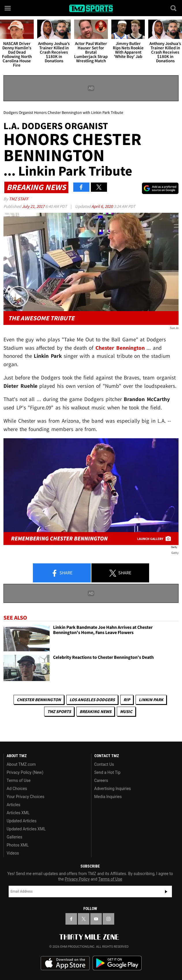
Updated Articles (21, 821)
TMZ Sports (59, 711)
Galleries (14, 837)
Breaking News (95, 711)
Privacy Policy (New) (25, 772)
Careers (101, 780)
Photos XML (18, 845)
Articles (14, 805)
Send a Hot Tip (107, 772)
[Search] (174, 8)
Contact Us (104, 764)
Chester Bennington (39, 700)
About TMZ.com (21, 764)
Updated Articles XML (26, 829)
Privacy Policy (77, 879)
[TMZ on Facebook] (71, 919)
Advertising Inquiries (113, 789)
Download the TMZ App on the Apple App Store (65, 963)
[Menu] (8, 8)
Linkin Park (151, 700)
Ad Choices (17, 789)
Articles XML (18, 813)
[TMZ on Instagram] (108, 919)
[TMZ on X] (84, 919)
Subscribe (166, 891)
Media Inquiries (108, 797)
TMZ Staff (19, 199)
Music (126, 711)
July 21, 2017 (34, 206)
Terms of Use (19, 780)
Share (62, 573)
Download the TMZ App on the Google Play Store (117, 963)
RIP (127, 700)
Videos (13, 853)
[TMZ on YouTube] (96, 919)
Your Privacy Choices (26, 797)
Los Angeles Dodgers (92, 700)
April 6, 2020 (103, 206)
